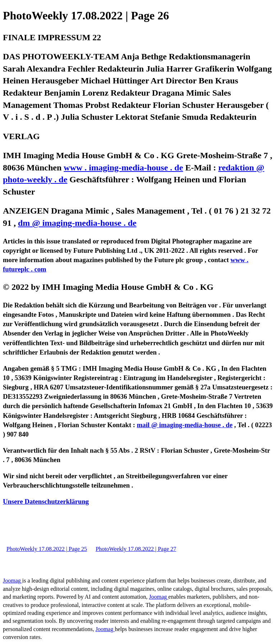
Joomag (13, 581)
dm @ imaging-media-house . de (77, 223)
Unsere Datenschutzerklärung (46, 501)
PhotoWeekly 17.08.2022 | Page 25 (47, 549)
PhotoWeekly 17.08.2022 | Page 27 (136, 549)
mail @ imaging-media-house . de (185, 425)
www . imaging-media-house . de (123, 168)
